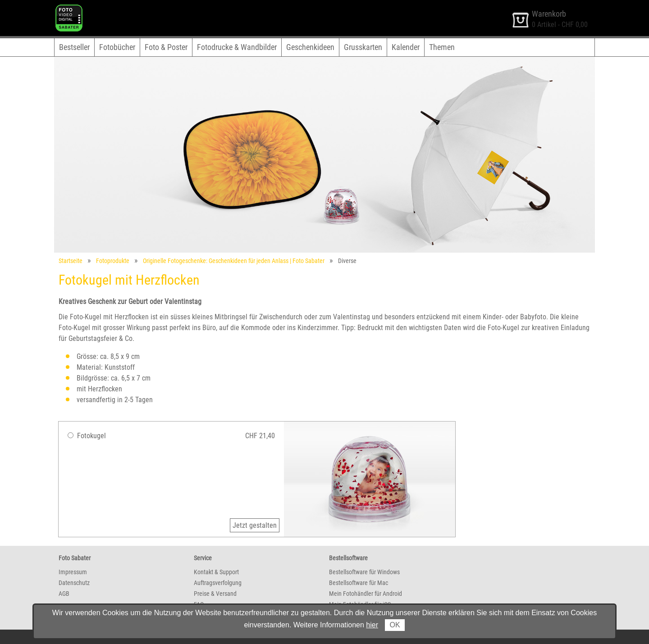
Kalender (406, 47)
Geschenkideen (310, 47)
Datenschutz (74, 583)
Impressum (73, 572)
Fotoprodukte (113, 261)
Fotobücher (117, 47)
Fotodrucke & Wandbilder (237, 47)
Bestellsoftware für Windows (364, 572)
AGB (64, 594)
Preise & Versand (215, 594)
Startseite (71, 261)
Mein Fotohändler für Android (366, 594)
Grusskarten (363, 47)
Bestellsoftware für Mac (359, 583)
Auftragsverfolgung (218, 583)
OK (395, 625)
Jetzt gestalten (255, 525)
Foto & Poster (166, 47)
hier (372, 625)
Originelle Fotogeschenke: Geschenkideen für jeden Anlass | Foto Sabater (234, 261)
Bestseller (74, 47)
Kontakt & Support (216, 572)
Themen (442, 47)
